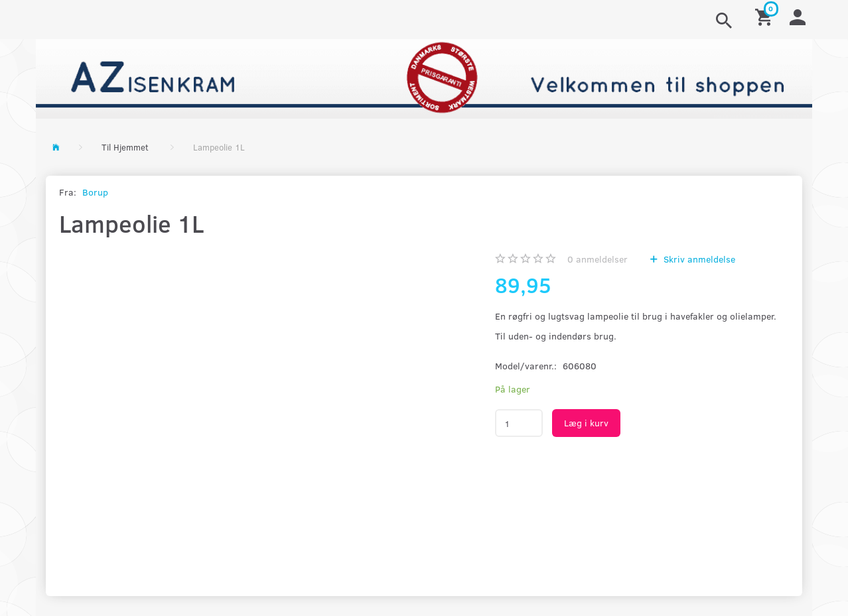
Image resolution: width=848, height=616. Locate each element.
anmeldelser (598, 259)
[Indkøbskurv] (766, 16)
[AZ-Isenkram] (424, 77)
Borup (95, 192)
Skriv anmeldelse (698, 259)
